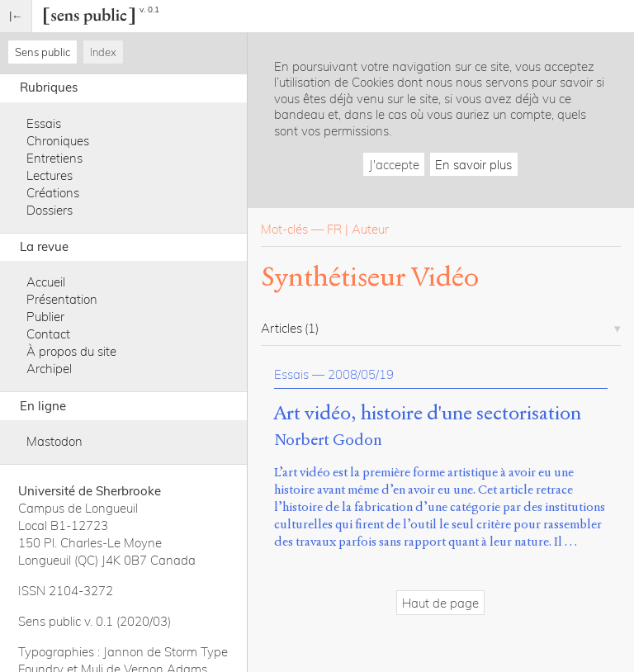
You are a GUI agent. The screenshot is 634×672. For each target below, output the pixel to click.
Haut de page (440, 603)
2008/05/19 (361, 374)
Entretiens (54, 158)
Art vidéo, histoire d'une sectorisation (428, 414)
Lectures (50, 175)
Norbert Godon (328, 440)
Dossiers (50, 210)
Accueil (46, 282)
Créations (53, 193)
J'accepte (394, 165)
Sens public (43, 52)
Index (103, 52)
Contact (48, 334)
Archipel (49, 369)
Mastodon (54, 441)
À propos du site (71, 351)
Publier (45, 317)
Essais (44, 123)
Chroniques (58, 141)
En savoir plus (473, 165)
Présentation (62, 299)
